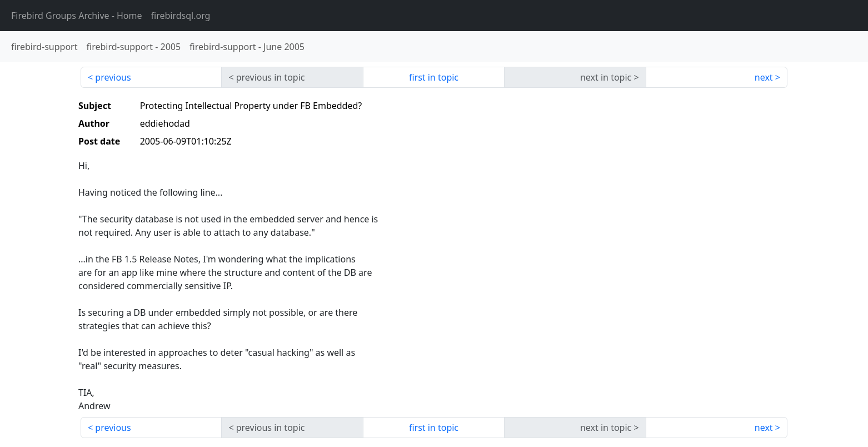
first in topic (434, 77)
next (764, 77)
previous (113, 77)
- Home (77, 16)
